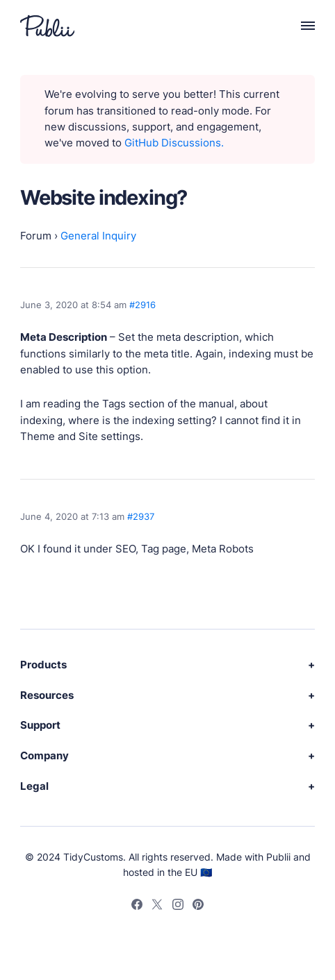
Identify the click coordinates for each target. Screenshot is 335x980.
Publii (278, 857)
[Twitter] (157, 906)
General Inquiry (98, 236)
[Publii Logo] (47, 26)
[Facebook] (137, 906)
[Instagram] (178, 906)
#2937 (141, 516)
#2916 (142, 305)
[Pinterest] (198, 906)
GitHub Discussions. (174, 143)
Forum (36, 236)
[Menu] (300, 26)
